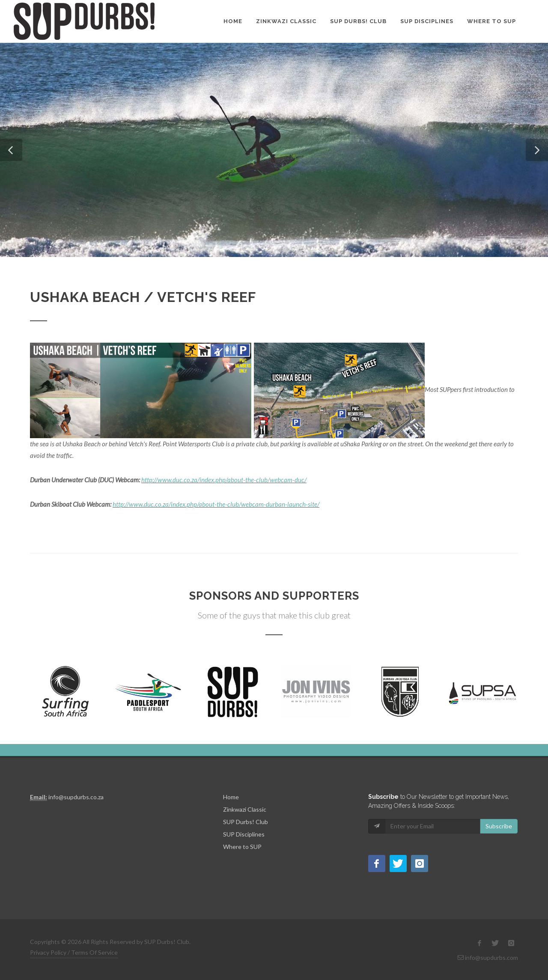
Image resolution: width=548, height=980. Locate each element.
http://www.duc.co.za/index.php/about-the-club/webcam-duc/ (224, 480)
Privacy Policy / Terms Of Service (74, 952)
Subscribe (499, 826)
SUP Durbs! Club (358, 21)
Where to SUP (491, 21)
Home (233, 21)
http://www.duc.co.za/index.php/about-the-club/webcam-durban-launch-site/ (216, 504)
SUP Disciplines (427, 21)
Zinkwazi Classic (286, 21)
